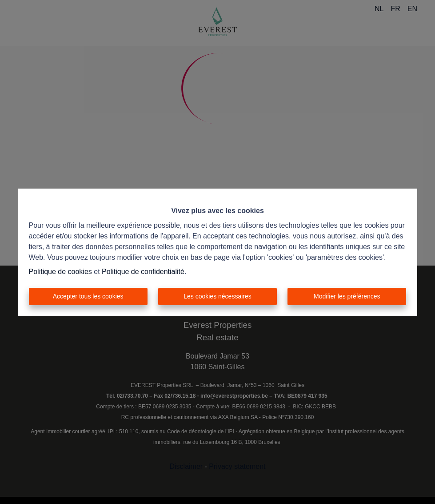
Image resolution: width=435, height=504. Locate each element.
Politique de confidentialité (143, 272)
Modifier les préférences (347, 296)
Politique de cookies (60, 272)
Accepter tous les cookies (88, 296)
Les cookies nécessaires (217, 296)
